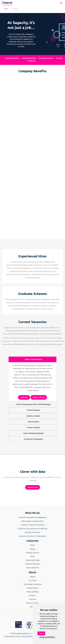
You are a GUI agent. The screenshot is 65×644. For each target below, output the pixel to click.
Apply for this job (39, 397)
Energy (32, 549)
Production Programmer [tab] (33, 439)
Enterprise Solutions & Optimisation (32, 536)
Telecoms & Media (32, 560)
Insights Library (33, 588)
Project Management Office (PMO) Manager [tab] (33, 404)
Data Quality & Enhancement (32, 521)
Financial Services (32, 553)
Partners (32, 595)
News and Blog (32, 592)
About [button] (32, 572)
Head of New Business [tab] (33, 359)
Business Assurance (33, 532)
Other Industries (33, 568)
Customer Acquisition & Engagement (32, 517)
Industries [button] (33, 541)
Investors (33, 599)
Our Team (32, 580)
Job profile (24, 397)
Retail (32, 556)
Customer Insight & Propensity (32, 525)
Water (32, 545)
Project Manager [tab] (33, 410)
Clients (33, 577)
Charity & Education (32, 564)
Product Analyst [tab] (33, 427)
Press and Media (32, 603)
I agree (41, 633)
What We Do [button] (33, 513)
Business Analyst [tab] (33, 416)
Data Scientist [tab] (33, 422)
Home (6, 9)
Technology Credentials (33, 584)
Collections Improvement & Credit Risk (32, 529)
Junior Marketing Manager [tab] (33, 433)
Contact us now (33, 487)
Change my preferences (47, 637)
